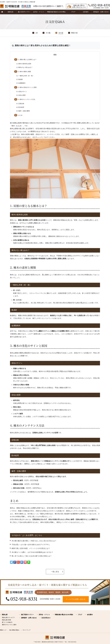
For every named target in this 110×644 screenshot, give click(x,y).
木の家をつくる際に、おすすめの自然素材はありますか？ (32, 552)
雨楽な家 (10, 12)
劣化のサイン (22, 92)
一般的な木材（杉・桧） (25, 76)
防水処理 (20, 107)
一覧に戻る (55, 572)
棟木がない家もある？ (24, 67)
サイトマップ (26, 630)
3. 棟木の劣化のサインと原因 (25, 87)
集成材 (19, 79)
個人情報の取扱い (15, 630)
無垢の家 (74, 33)
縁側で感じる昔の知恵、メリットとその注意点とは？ (31, 548)
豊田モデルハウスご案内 (9, 625)
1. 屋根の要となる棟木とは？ (25, 59)
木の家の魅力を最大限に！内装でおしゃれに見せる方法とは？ (34, 541)
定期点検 (20, 104)
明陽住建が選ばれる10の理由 (56, 12)
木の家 (61, 33)
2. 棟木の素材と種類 (22, 72)
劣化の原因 (21, 95)
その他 (48, 33)
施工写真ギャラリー (24, 12)
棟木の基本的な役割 (24, 64)
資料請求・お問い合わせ (101, 12)
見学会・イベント (39, 12)
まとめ (18, 115)
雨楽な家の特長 (7, 620)
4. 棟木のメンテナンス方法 (25, 99)
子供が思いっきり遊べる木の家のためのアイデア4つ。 (31, 545)
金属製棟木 (21, 83)
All (36, 33)
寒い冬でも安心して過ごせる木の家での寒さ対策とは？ (32, 556)
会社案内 (86, 12)
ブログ (73, 12)
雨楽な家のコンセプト (8, 617)
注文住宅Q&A (46, 618)
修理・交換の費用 (23, 111)
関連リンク (3, 630)
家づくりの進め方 (7, 622)
